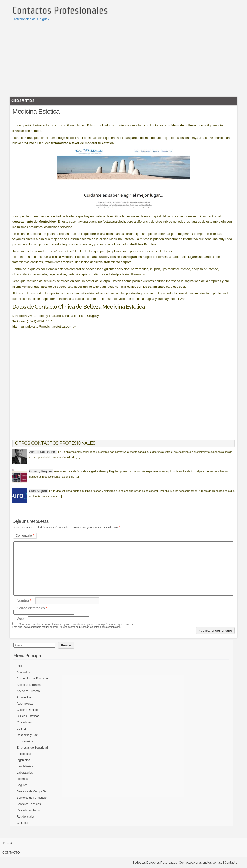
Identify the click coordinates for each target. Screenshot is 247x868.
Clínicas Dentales (28, 710)
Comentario (25, 535)
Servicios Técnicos (29, 804)
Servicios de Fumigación (32, 798)
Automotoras (25, 704)
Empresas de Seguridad (32, 748)
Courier (21, 729)
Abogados (23, 672)
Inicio (20, 666)
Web (20, 619)
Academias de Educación (33, 679)
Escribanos (24, 754)
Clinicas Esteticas (23, 101)
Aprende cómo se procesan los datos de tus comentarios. (90, 627)
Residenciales (26, 817)
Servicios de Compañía (32, 791)
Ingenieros (23, 760)
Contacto (22, 823)
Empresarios (25, 741)
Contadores (24, 722)
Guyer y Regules (41, 471)
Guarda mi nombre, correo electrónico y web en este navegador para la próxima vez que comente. (77, 624)
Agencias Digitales (29, 685)
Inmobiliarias (25, 766)
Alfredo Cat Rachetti (43, 452)
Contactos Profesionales (60, 10)
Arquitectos (24, 697)
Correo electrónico (32, 608)
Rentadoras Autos (28, 810)
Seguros (22, 785)
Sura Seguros (39, 491)
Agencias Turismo (28, 691)
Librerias (22, 779)
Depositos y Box (27, 735)
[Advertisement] (123, 58)
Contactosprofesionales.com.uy (201, 863)
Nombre (24, 601)
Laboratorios (25, 773)
